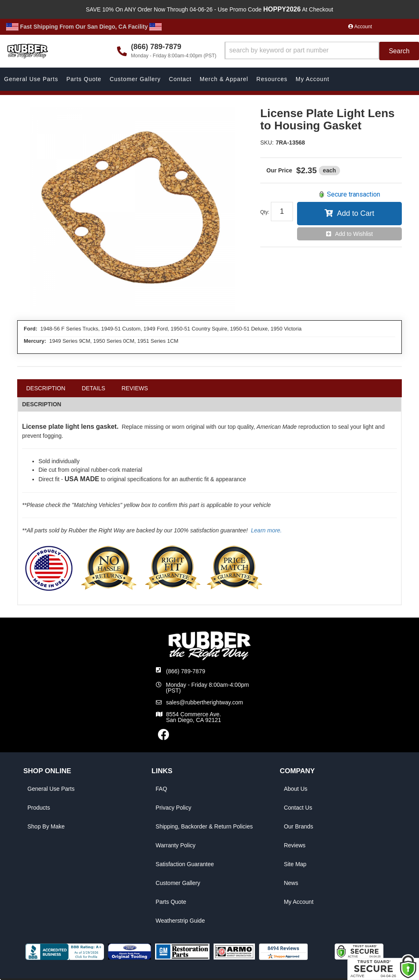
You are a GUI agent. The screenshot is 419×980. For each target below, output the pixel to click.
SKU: (267, 143)
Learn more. (266, 530)
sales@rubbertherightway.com (205, 702)
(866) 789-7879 (186, 671)
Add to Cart (355, 213)
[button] (322, 51)
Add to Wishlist (354, 234)
